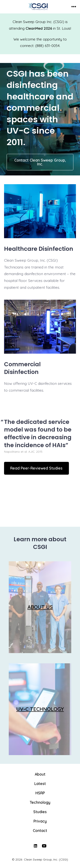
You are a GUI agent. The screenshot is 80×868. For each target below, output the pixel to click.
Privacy (40, 821)
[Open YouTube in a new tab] (44, 846)
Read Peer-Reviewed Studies (36, 468)
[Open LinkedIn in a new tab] (35, 846)
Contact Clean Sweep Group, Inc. (40, 162)
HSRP (40, 793)
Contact (40, 830)
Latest (40, 783)
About (40, 774)
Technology (40, 802)
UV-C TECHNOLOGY (40, 709)
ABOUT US (40, 607)
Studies (40, 812)
